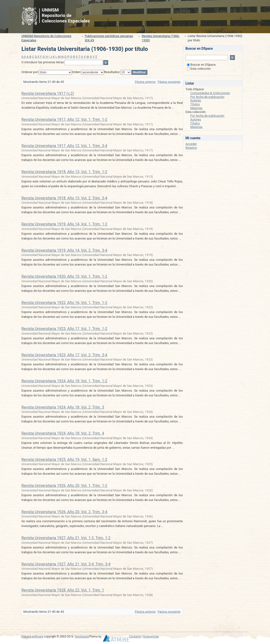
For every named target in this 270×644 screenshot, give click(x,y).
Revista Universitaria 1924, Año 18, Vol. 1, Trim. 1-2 (64, 381)
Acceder (191, 144)
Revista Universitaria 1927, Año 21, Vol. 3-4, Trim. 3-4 (66, 564)
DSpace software (32, 637)
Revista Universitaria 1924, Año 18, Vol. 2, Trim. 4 (63, 433)
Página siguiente (169, 82)
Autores (196, 100)
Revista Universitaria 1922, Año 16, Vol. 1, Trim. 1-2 (64, 303)
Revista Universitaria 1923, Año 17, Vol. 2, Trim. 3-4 (64, 355)
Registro (191, 148)
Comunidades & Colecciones (210, 93)
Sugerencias (151, 637)
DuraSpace (82, 637)
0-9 (24, 57)
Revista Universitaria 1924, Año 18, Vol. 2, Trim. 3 (63, 407)
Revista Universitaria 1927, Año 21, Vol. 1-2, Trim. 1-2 (66, 538)
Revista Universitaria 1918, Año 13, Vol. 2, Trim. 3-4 (64, 198)
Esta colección (199, 69)
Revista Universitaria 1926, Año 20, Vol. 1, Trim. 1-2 (64, 486)
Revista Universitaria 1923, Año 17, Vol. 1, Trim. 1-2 (64, 329)
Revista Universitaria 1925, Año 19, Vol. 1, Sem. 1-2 (64, 460)
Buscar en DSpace (201, 65)
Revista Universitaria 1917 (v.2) (48, 93)
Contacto (135, 637)
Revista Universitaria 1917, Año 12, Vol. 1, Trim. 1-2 (64, 120)
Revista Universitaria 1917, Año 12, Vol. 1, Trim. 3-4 (64, 146)
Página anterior (145, 82)
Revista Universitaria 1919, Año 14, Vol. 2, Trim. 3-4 (64, 250)
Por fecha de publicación (207, 97)
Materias (196, 108)
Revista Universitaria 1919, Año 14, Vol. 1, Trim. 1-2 (64, 224)
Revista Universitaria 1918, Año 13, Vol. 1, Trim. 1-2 (64, 172)
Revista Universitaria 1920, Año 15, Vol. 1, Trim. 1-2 (64, 276)
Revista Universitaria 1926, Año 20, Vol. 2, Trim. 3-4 (64, 512)
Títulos (195, 104)
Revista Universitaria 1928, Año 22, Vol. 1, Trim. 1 (63, 590)
